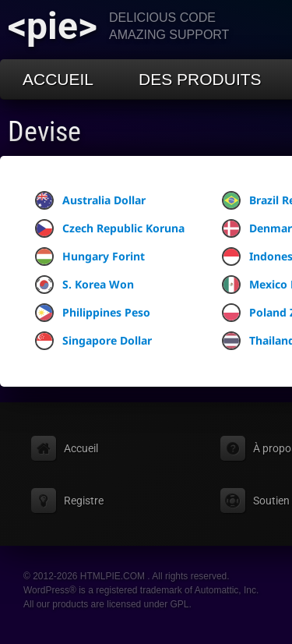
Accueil (58, 79)
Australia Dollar (90, 200)
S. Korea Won (84, 285)
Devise (44, 132)
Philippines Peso (93, 313)
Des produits (200, 79)
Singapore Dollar (93, 341)
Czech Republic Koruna (110, 228)
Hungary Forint (90, 257)
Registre (84, 501)
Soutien (271, 501)
